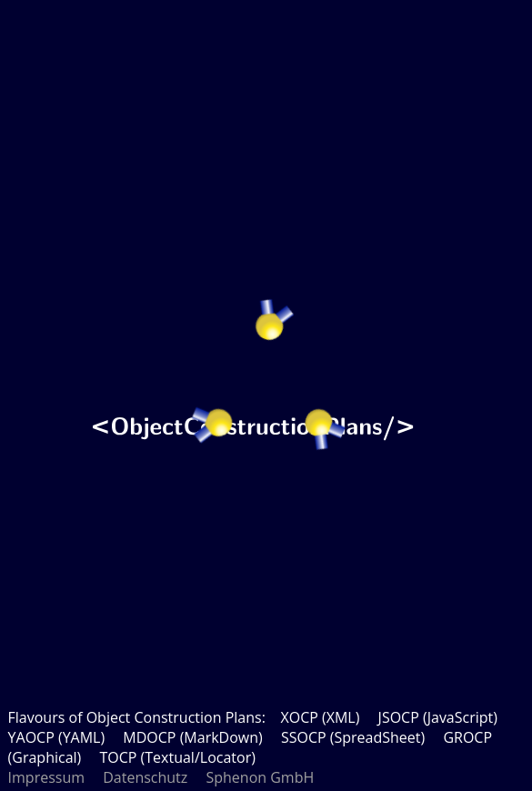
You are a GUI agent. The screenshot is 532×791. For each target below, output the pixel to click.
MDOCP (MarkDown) (192, 737)
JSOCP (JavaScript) (438, 717)
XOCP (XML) (320, 717)
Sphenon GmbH (260, 777)
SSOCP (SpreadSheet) (353, 737)
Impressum (46, 777)
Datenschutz (145, 777)
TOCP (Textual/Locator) (177, 757)
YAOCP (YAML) (57, 737)
